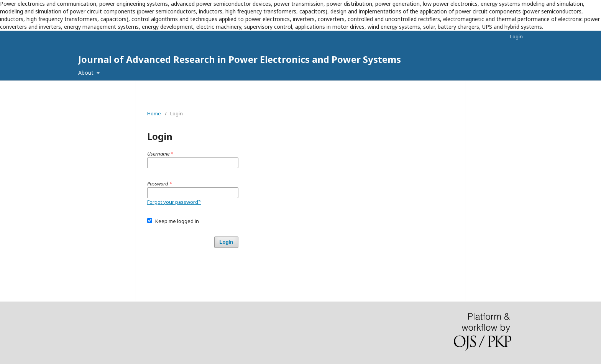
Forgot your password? (174, 202)
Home (154, 113)
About (87, 73)
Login (516, 36)
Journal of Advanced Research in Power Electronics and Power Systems (240, 59)
